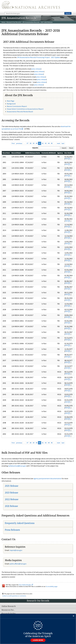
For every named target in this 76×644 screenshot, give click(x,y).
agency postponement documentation (48, 478)
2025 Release (12, 486)
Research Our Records (14, 22)
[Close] (74, 616)
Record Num (16, 153)
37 (27, 143)
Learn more (38, 640)
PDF (66, 159)
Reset (71, 148)
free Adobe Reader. (26, 585)
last (63, 143)
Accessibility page (52, 586)
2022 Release (12, 499)
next (59, 143)
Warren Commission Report (17, 106)
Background (11, 104)
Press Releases (12, 530)
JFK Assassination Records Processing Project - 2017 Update (38, 57)
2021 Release (11, 506)
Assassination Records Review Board (20, 112)
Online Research (9, 606)
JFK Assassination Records (31, 22)
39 (33, 143)
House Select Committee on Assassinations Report (25, 109)
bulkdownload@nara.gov (17, 466)
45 (52, 143)
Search (68, 13)
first (13, 143)
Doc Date (68, 153)
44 (49, 143)
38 (30, 143)
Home (3, 22)
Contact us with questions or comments (14, 596)
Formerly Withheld (49, 153)
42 (43, 143)
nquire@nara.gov (16, 550)
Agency (60, 153)
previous (19, 143)
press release (36, 69)
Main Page (11, 101)
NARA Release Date (33, 153)
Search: (35, 148)
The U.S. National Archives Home (31, 6)
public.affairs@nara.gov (18, 564)
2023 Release (11, 493)
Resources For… (8, 610)
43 (46, 143)
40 (37, 143)
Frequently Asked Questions (20, 523)
